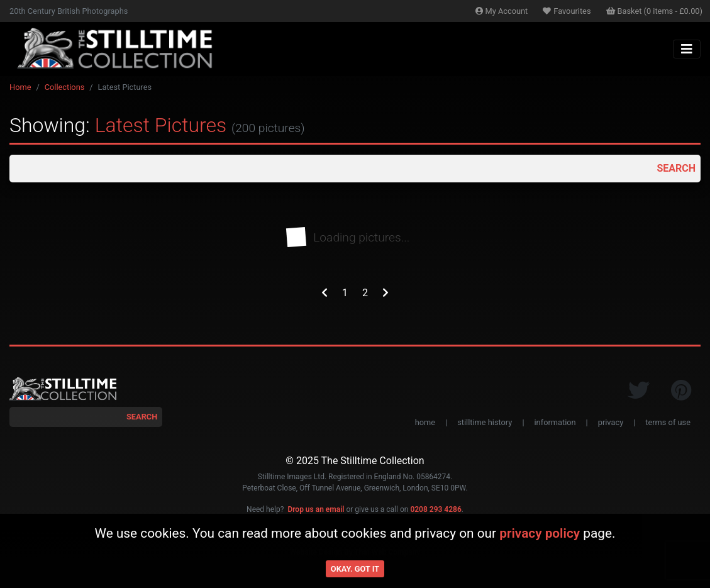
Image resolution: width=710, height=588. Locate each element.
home (425, 422)
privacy (611, 422)
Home (20, 87)
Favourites (567, 11)
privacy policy (540, 533)
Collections (65, 87)
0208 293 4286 (435, 509)
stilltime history (485, 422)
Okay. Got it (355, 569)
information (555, 422)
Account (502, 11)
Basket (655, 11)
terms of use (668, 422)
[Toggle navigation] (687, 49)
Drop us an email (316, 509)
